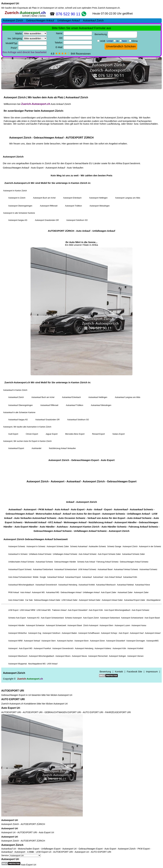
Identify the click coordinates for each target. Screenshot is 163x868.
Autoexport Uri (10, 3)
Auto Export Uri (11, 708)
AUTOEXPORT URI (13, 691)
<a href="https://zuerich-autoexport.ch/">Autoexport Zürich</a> (81, 349)
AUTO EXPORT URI (13, 699)
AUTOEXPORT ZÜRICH (33, 824)
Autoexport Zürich (10, 824)
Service (21, 855)
